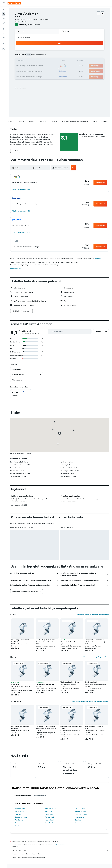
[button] (4, 3)
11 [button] (27, 61)
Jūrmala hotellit (20, 808)
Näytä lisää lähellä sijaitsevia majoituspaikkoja (93, 615)
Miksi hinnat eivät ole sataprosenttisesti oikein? (61, 858)
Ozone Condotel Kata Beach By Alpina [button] (71, 727)
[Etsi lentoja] (4, 10)
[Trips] (4, 43)
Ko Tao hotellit (50, 814)
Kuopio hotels (19, 826)
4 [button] (27, 56)
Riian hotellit (19, 814)
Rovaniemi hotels (81, 823)
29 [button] (47, 71)
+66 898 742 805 (21, 22)
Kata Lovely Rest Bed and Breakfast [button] (20, 641)
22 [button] (47, 66)
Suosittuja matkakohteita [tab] (22, 796)
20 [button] (37, 66)
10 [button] (22, 61)
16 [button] (53, 61)
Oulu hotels (79, 820)
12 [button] (32, 61)
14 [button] (43, 61)
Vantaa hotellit (20, 811)
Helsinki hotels (50, 820)
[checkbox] (21, 394)
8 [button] (48, 56)
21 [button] (43, 66)
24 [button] (22, 71)
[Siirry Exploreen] (4, 29)
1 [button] (47, 51)
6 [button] (37, 56)
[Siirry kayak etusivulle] (14, 3)
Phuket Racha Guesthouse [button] (69, 642)
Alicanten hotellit (51, 808)
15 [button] (48, 61)
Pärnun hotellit (50, 817)
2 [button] (53, 51)
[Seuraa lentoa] (4, 33)
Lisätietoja (98, 258)
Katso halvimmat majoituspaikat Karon (96, 657)
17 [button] (22, 66)
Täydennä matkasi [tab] (40, 796)
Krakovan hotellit (80, 811)
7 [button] (42, 56)
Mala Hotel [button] (15, 684)
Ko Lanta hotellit (80, 817)
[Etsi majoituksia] (4, 14)
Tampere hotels (20, 823)
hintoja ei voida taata (59, 844)
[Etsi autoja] (4, 18)
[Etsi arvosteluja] (71, 332)
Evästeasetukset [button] (16, 268)
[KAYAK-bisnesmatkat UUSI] (4, 37)
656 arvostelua (35, 25)
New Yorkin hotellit (81, 814)
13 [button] (37, 61)
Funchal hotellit (20, 820)
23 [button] (52, 66)
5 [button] (32, 56)
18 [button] (27, 66)
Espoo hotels (49, 823)
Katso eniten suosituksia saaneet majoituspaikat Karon (90, 701)
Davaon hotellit (80, 808)
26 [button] (32, 71)
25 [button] (27, 71)
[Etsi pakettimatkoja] (4, 23)
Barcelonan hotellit (21, 817)
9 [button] (53, 56)
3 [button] (22, 56)
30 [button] (52, 71)
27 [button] (37, 71)
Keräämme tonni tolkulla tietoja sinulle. (61, 854)
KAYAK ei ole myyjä (61, 850)
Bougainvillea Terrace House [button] (95, 640)
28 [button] (42, 71)
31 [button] (22, 76)
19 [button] (32, 66)
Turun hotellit (49, 811)
